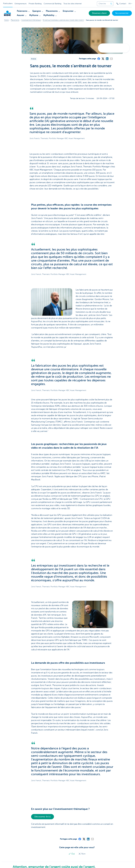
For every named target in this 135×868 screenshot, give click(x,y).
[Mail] (111, 59)
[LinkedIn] (107, 59)
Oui (72, 854)
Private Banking (35, 4)
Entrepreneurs (21, 4)
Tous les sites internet (73, 4)
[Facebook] (99, 59)
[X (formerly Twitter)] (103, 59)
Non (82, 854)
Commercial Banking (52, 4)
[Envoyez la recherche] (111, 4)
